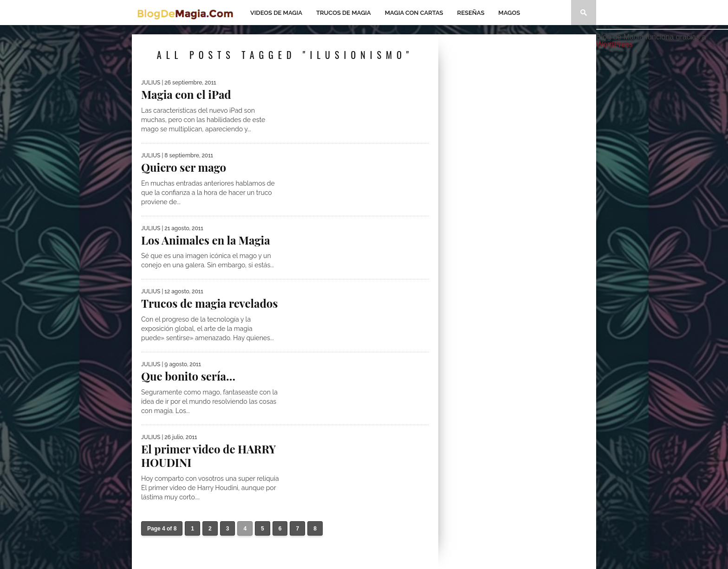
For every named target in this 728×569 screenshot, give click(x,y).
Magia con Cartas (414, 13)
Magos (509, 13)
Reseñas (471, 13)
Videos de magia (276, 13)
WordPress (614, 44)
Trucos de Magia (344, 13)
